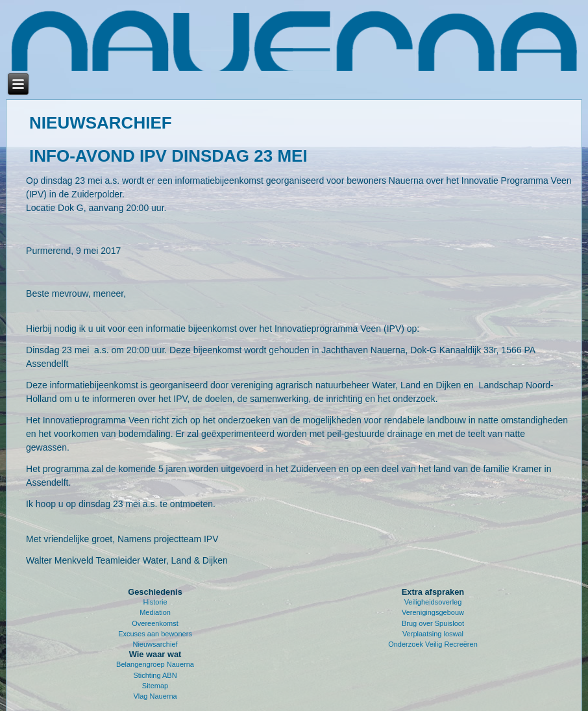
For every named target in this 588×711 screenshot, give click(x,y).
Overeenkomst (155, 623)
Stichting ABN (155, 675)
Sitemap (155, 686)
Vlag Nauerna (155, 696)
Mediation (155, 612)
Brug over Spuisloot (433, 623)
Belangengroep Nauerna (155, 664)
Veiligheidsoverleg (433, 602)
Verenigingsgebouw (433, 612)
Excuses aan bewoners (155, 634)
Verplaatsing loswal (433, 634)
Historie (155, 602)
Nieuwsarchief (155, 644)
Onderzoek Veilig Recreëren (433, 644)
